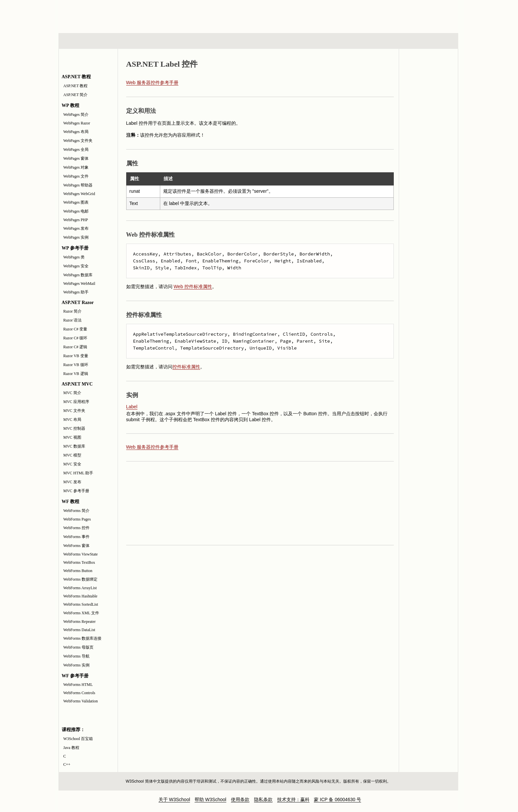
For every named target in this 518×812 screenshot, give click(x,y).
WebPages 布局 (76, 132)
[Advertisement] (302, 15)
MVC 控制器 (74, 428)
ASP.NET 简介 (76, 95)
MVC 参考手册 (76, 491)
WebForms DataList (79, 630)
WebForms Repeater (80, 622)
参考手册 (430, 41)
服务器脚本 (205, 41)
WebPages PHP (76, 220)
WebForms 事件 (76, 537)
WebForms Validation (81, 701)
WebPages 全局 (76, 150)
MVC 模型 (72, 455)
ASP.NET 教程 (76, 86)
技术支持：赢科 (293, 799)
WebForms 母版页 (78, 647)
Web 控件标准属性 (193, 287)
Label (132, 407)
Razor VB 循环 (76, 365)
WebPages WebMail (79, 284)
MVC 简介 (72, 393)
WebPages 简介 (76, 115)
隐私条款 (263, 799)
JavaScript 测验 (428, 136)
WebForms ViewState (81, 554)
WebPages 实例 (76, 237)
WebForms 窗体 (76, 546)
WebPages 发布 (76, 228)
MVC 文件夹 (74, 411)
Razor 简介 (73, 311)
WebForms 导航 (76, 656)
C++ (67, 764)
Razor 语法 (73, 320)
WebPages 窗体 (76, 158)
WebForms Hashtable (80, 596)
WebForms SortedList (81, 604)
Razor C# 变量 (75, 329)
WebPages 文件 (76, 176)
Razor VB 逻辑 (76, 374)
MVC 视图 (72, 437)
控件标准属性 (186, 367)
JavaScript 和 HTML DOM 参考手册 (428, 85)
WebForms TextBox (79, 562)
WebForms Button (78, 571)
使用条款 (240, 799)
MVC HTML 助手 (78, 473)
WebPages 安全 (76, 266)
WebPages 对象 (76, 167)
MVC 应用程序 (76, 402)
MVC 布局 (72, 420)
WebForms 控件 (76, 528)
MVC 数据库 (74, 446)
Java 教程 (71, 748)
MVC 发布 (72, 482)
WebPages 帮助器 (78, 185)
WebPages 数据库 (78, 275)
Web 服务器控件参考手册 (152, 83)
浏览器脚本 (145, 41)
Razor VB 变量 (76, 356)
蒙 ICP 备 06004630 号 (337, 799)
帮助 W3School (210, 799)
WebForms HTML (78, 685)
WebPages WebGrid (79, 194)
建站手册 (370, 41)
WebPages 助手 (76, 292)
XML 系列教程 (318, 41)
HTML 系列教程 (86, 41)
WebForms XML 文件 (81, 613)
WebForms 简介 (76, 511)
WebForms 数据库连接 (82, 638)
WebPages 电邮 (76, 211)
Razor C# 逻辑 (75, 347)
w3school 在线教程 (120, 15)
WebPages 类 (74, 257)
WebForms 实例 (76, 665)
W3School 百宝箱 (78, 739)
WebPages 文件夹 (78, 141)
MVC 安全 (72, 464)
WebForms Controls (79, 693)
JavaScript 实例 (428, 111)
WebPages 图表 (76, 202)
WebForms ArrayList (80, 588)
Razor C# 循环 (75, 338)
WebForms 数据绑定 (80, 579)
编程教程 (267, 41)
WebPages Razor (77, 123)
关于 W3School (174, 799)
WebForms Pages (77, 519)
